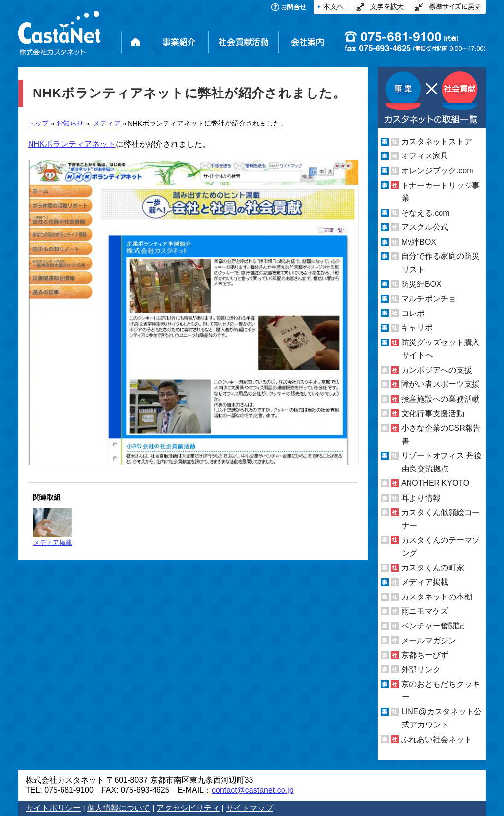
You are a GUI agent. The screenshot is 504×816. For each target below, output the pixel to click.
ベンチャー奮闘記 (433, 626)
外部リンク (421, 670)
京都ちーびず (425, 655)
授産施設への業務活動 (441, 399)
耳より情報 (421, 498)
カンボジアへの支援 (437, 370)
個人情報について (119, 808)
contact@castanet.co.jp (253, 790)
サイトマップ (250, 808)
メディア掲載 (53, 527)
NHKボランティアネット (72, 144)
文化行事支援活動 (433, 414)
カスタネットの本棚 (437, 597)
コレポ (413, 313)
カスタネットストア (437, 141)
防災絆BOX (421, 284)
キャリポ (417, 328)
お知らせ (70, 123)
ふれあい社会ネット (437, 739)
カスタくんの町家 (433, 568)
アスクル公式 (425, 227)
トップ (38, 123)
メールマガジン (429, 641)
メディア (107, 123)
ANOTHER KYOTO (435, 483)
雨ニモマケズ (425, 611)
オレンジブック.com (437, 171)
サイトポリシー (53, 808)
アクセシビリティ (188, 808)
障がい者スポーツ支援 (441, 384)
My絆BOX (419, 242)
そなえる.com (425, 213)
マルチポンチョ (429, 298)
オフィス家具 (425, 156)
